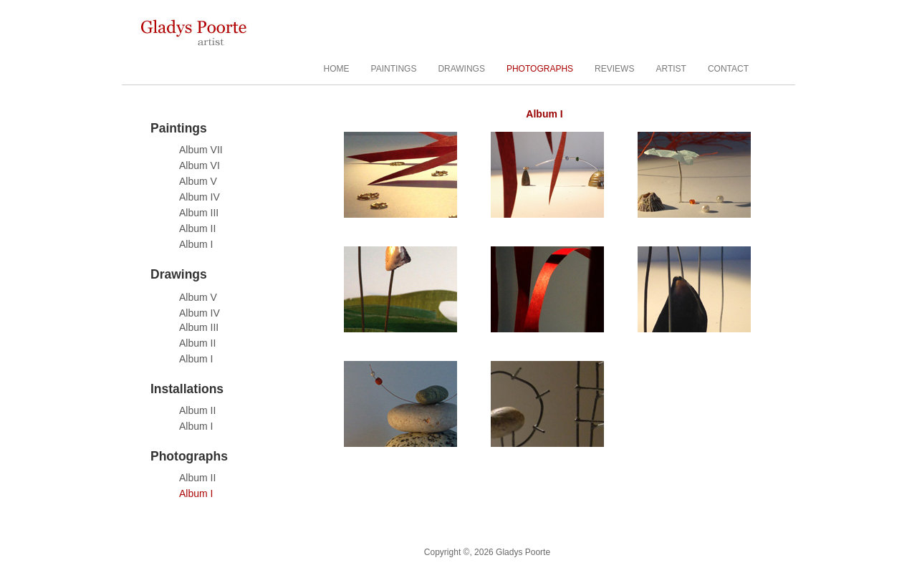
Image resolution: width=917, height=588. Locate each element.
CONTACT (728, 69)
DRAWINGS (461, 69)
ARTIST (671, 69)
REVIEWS (614, 69)
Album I (196, 244)
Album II (197, 228)
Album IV (200, 197)
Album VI (200, 165)
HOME (337, 69)
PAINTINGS (394, 69)
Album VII (201, 150)
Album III (199, 213)
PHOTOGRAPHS (540, 69)
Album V (198, 181)
